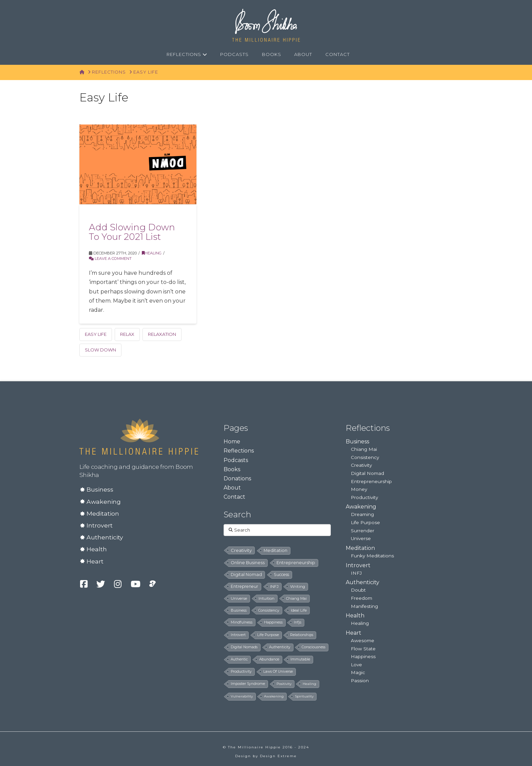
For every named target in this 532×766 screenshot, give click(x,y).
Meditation (103, 513)
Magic (358, 672)
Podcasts (236, 460)
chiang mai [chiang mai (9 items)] (296, 598)
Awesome (363, 640)
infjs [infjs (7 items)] (298, 622)
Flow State (363, 649)
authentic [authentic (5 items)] (239, 659)
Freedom (362, 598)
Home (232, 442)
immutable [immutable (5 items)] (300, 659)
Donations (237, 478)
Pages (236, 428)
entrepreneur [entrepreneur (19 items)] (244, 586)
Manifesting (364, 606)
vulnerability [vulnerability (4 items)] (242, 696)
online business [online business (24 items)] (248, 563)
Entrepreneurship (371, 481)
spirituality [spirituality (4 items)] (304, 696)
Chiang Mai (364, 449)
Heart (95, 561)
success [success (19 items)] (281, 574)
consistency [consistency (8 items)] (269, 610)
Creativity (361, 465)
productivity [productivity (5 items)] (241, 672)
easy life (96, 334)
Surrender (363, 531)
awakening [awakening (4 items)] (274, 696)
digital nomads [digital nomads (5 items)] (244, 647)
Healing (152, 253)
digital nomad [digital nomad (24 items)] (246, 574)
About (232, 488)
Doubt (358, 590)
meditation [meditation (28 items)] (275, 550)
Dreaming (362, 514)
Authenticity (105, 537)
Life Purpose (365, 522)
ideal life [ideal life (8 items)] (299, 610)
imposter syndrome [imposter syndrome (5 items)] (248, 684)
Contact (234, 497)
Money (359, 489)
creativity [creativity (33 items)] (241, 550)
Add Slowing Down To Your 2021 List (132, 232)
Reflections (239, 451)
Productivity (364, 497)
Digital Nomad (367, 473)
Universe (361, 538)
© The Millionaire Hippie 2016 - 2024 (266, 747)
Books (232, 469)
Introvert (100, 525)
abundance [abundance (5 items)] (269, 659)
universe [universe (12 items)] (239, 598)
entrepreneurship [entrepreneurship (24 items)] (296, 563)
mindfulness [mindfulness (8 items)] (242, 622)
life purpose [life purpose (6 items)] (268, 635)
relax (127, 334)
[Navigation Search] (364, 55)
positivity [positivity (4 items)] (284, 684)
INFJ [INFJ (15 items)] (274, 587)
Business (100, 489)
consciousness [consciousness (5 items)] (313, 647)
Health (97, 549)
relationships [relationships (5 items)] (302, 635)
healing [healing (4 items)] (309, 684)
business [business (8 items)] (239, 610)
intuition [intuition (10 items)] (267, 598)
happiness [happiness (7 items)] (273, 622)
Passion (360, 681)
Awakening (104, 502)
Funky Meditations (372, 556)
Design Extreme (278, 756)
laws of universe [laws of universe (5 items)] (278, 672)
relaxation (162, 334)
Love (356, 665)
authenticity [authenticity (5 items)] (280, 647)
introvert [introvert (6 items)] (238, 635)
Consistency (365, 457)
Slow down (100, 350)
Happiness (363, 656)
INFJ (356, 573)
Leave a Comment (110, 258)
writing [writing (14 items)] (298, 587)
